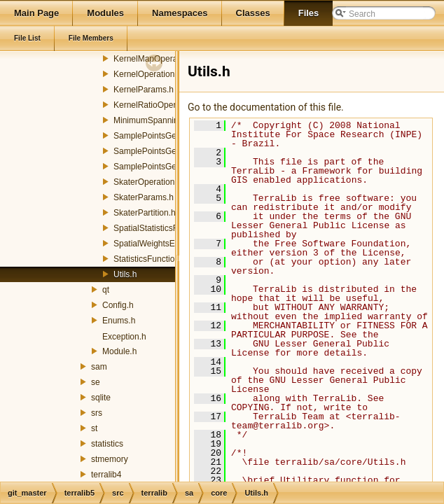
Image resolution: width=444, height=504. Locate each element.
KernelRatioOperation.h (157, 105)
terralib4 (106, 475)
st (94, 428)
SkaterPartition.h (145, 213)
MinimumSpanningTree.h (160, 120)
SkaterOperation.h (147, 182)
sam (99, 367)
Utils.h (125, 274)
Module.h (119, 351)
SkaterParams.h (144, 197)
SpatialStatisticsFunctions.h (165, 228)
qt (106, 290)
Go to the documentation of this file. (266, 107)
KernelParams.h (144, 90)
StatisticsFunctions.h (152, 259)
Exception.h (124, 337)
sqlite (101, 398)
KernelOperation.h (147, 74)
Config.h (118, 305)
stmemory (110, 459)
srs (97, 413)
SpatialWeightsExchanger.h (165, 244)
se (96, 382)
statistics (107, 444)
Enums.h (119, 321)
